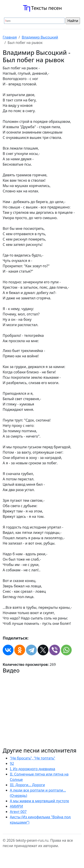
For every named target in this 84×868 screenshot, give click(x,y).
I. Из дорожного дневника (32, 769)
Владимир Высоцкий (40, 37)
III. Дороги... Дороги (27, 785)
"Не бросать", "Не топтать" (32, 758)
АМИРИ (16, 806)
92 (12, 763)
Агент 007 (18, 812)
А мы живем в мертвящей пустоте (39, 801)
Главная (10, 37)
